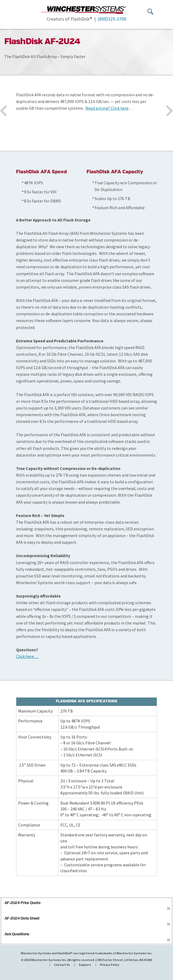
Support (85, 965)
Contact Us (62, 965)
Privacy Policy (110, 965)
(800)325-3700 (112, 19)
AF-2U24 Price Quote (22, 903)
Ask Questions (17, 934)
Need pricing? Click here (107, 108)
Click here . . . (27, 656)
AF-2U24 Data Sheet (22, 919)
